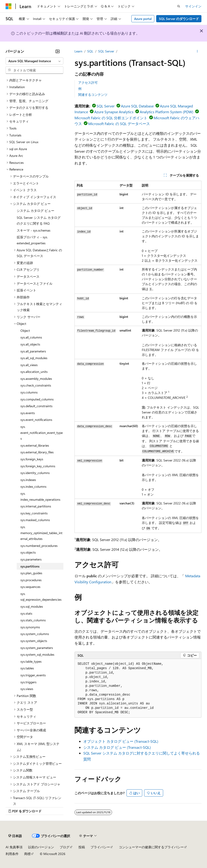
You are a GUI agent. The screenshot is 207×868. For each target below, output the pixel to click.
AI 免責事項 (14, 847)
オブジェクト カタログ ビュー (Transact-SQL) (121, 741)
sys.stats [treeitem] (26, 613)
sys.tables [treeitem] (27, 668)
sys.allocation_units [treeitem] (34, 372)
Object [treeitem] (25, 331)
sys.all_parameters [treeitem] (33, 351)
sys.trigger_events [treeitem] (33, 675)
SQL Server (106, 51)
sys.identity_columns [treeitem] (35, 473)
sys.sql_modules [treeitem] (32, 606)
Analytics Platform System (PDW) (167, 112)
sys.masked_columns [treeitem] (35, 520)
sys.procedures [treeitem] (31, 580)
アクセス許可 (88, 82)
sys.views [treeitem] (27, 689)
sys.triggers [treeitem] (28, 682)
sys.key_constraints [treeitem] (34, 513)
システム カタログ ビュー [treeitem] (36, 211)
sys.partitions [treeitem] (30, 566)
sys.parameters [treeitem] (31, 559)
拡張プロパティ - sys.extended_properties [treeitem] (32, 240)
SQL (90, 51)
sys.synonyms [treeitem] (30, 627)
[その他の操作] (197, 51)
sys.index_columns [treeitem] (33, 486)
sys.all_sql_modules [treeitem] (34, 358)
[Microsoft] (9, 6)
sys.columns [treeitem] (29, 392)
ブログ (65, 847)
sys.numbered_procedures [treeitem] (39, 546)
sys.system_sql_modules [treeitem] (37, 654)
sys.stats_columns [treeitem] (33, 620)
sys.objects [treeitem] (28, 552)
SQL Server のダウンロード (179, 19)
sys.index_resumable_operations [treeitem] (40, 496)
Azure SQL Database (137, 106)
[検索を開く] (179, 6)
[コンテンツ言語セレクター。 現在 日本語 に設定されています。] (15, 836)
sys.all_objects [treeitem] (30, 344)
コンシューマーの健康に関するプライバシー (151, 847)
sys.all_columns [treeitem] (31, 337)
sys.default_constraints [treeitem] (36, 406)
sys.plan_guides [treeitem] (31, 573)
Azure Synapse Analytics (114, 112)
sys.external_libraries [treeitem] (35, 445)
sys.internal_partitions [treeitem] (36, 506)
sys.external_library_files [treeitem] (37, 452)
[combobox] (34, 61)
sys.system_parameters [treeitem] (37, 648)
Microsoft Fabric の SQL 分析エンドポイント (111, 118)
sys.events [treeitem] (28, 413)
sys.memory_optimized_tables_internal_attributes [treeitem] (41, 533)
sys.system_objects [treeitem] (34, 641)
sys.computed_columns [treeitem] (37, 399)
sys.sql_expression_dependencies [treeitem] (41, 597)
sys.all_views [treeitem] (29, 365)
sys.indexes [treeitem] (28, 480)
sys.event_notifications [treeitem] (36, 420)
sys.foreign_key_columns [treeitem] (38, 466)
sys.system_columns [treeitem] (35, 634)
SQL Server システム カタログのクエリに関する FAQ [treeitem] (39, 221)
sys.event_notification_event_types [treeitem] (42, 432)
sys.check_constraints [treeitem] (36, 385)
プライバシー (100, 847)
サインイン (193, 6)
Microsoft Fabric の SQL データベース (119, 124)
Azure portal (143, 19)
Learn (78, 51)
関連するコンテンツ (93, 95)
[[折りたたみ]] (58, 51)
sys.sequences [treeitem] (30, 587)
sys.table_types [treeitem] (31, 661)
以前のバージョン (41, 847)
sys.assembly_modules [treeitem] (36, 379)
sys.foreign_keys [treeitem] (32, 459)
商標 (27, 854)
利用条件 (12, 854)
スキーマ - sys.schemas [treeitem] (34, 230)
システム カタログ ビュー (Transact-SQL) (117, 747)
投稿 (82, 847)
